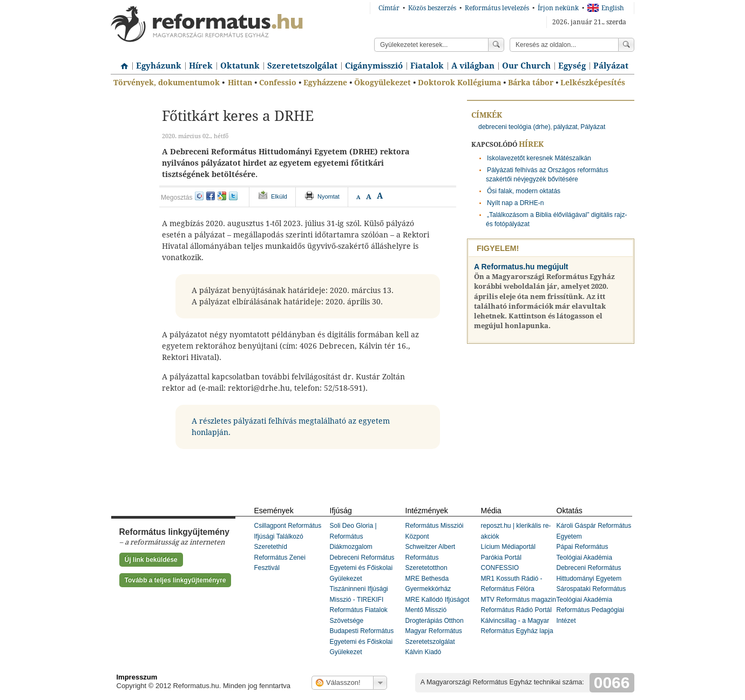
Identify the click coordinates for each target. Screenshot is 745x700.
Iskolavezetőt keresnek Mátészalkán (539, 158)
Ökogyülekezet (382, 83)
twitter (233, 196)
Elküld (279, 196)
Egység (572, 66)
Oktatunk (240, 66)
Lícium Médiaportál (508, 547)
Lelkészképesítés (593, 83)
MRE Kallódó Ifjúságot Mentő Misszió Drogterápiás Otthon (438, 610)
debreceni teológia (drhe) (514, 127)
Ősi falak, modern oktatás (524, 191)
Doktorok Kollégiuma (459, 83)
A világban (473, 66)
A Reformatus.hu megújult (521, 267)
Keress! (626, 45)
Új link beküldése (151, 560)
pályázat (565, 127)
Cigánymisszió (374, 66)
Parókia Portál (501, 558)
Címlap (121, 62)
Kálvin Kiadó (424, 652)
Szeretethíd (271, 547)
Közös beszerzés (432, 8)
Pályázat (611, 66)
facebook (211, 196)
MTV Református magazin (519, 600)
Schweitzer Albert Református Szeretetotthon (431, 557)
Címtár (389, 8)
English (606, 8)
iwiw (199, 196)
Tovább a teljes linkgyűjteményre (175, 580)
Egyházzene (325, 83)
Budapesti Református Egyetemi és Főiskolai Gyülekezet (362, 641)
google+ (222, 196)
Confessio (278, 83)
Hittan (240, 83)
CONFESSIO (500, 568)
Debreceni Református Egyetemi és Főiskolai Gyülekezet (362, 568)
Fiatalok (427, 66)
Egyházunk (159, 66)
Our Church (526, 66)
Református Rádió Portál (516, 610)
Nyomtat (329, 196)
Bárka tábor (531, 83)
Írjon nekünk (558, 8)
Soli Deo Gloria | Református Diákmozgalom (353, 536)
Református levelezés (497, 8)
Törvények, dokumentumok (167, 83)
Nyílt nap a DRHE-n (515, 203)
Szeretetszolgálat (302, 66)
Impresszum (137, 677)
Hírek (201, 66)
